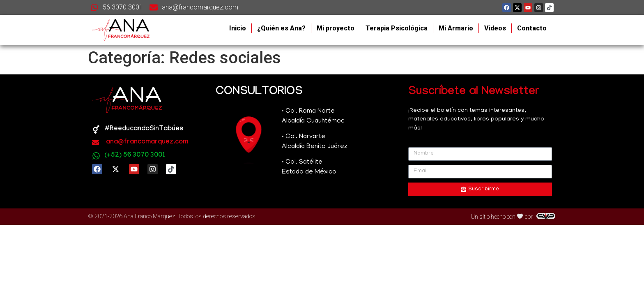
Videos (495, 28)
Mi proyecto (336, 28)
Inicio (238, 28)
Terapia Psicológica (397, 28)
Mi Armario (456, 28)
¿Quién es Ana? (281, 28)
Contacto (532, 28)
